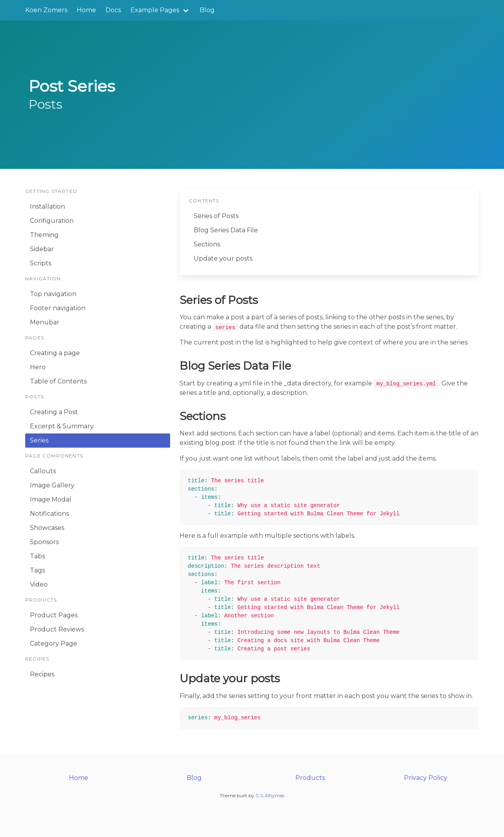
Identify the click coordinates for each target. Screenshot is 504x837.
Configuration (52, 221)
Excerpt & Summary (62, 426)
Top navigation (53, 294)
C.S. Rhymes (270, 795)
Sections (207, 244)
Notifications (49, 514)
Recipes (42, 674)
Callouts (43, 471)
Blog (207, 10)
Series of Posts (216, 216)
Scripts (41, 263)
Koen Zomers (46, 10)
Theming (44, 235)
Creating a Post (54, 412)
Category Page (54, 643)
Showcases (47, 528)
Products (310, 778)
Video (39, 584)
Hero (38, 367)
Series (39, 440)
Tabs (37, 556)
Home (86, 10)
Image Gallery (52, 485)
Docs (113, 10)
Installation (47, 206)
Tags (37, 570)
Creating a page (55, 353)
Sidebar (42, 249)
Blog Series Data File (226, 230)
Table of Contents (58, 381)
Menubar (45, 322)
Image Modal (51, 499)
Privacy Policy (426, 778)
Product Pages (54, 615)
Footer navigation (58, 308)
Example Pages (155, 10)
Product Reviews (57, 629)
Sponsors (44, 542)
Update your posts (223, 258)
